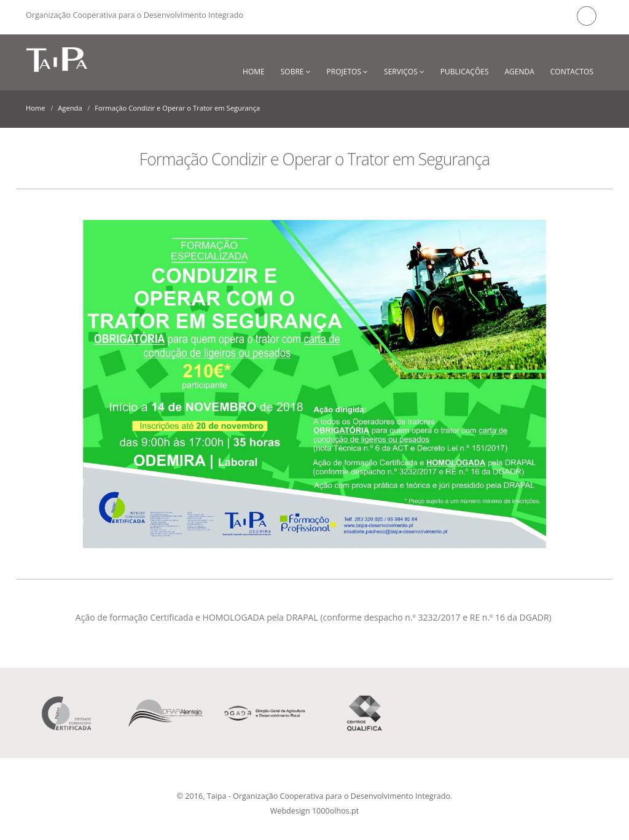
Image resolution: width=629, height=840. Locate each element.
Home (254, 72)
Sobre (296, 72)
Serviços (404, 72)
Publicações (465, 72)
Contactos (572, 72)
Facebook (587, 16)
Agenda (519, 72)
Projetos (348, 72)
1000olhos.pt (335, 811)
